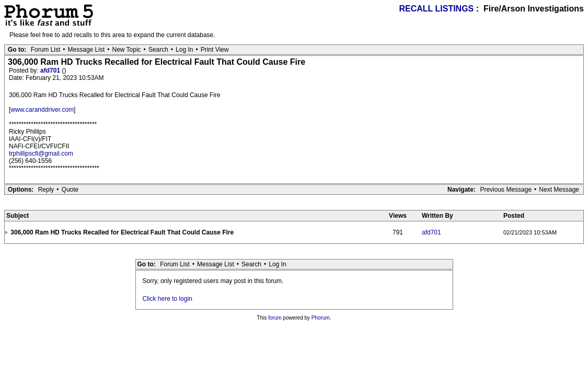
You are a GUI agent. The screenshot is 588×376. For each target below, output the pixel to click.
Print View (215, 50)
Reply (46, 190)
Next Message (559, 190)
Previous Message (506, 190)
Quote (70, 190)
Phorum (321, 318)
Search (158, 50)
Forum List (46, 50)
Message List (87, 50)
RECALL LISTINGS (436, 9)
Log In (184, 50)
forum (275, 318)
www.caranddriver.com (42, 110)
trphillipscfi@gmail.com (41, 154)
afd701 (51, 70)
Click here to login (168, 299)
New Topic (126, 50)
